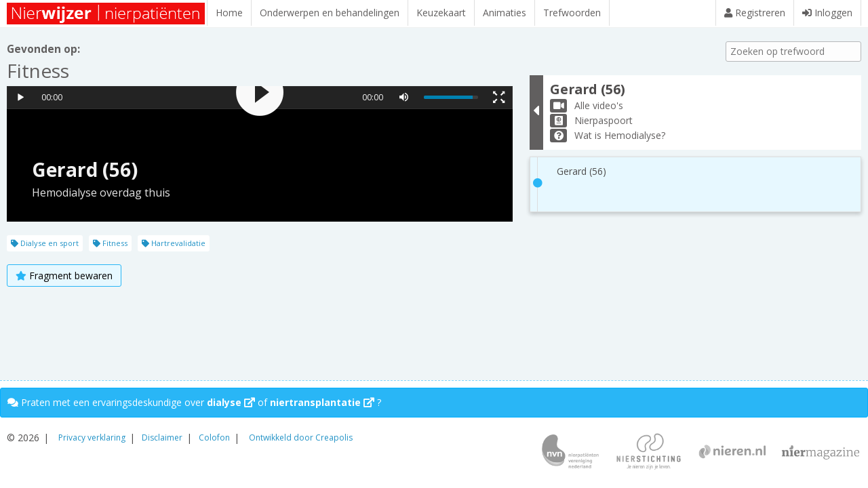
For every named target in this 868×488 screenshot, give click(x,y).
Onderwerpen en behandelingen (330, 13)
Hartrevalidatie (174, 243)
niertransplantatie (322, 402)
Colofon (214, 438)
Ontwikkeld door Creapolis (301, 438)
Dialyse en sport (45, 243)
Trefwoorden (572, 13)
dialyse (231, 402)
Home (229, 13)
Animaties (505, 13)
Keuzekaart (441, 13)
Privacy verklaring (92, 438)
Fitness (110, 243)
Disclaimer (162, 438)
